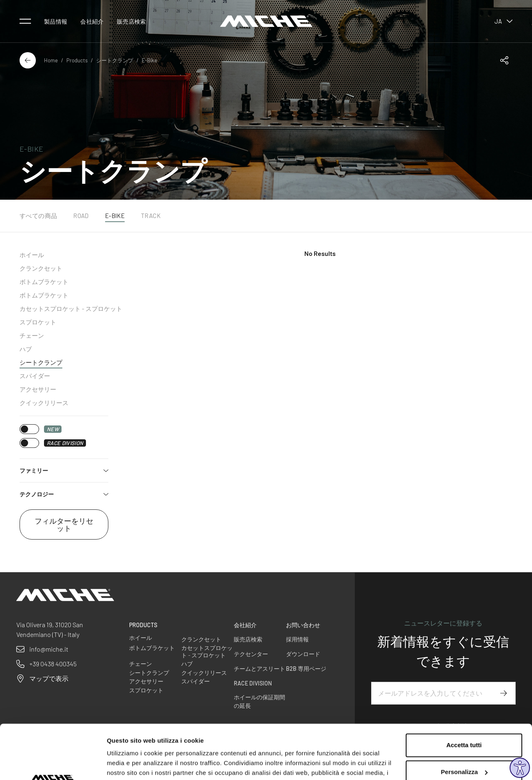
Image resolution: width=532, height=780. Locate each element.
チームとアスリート (259, 669)
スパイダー (35, 376)
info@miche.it (49, 649)
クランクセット (41, 268)
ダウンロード (303, 654)
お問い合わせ (303, 625)
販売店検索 (132, 21)
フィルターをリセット (64, 524)
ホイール (32, 255)
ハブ (26, 349)
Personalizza (464, 721)
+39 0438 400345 (53, 664)
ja (503, 21)
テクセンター (251, 654)
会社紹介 (92, 21)
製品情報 (56, 21)
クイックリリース (44, 403)
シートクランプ (115, 60)
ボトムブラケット (44, 282)
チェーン (32, 335)
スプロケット (38, 322)
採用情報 (297, 639)
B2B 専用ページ (306, 669)
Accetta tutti (464, 694)
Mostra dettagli (129, 764)
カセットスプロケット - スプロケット (71, 308)
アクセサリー (38, 389)
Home (51, 60)
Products (77, 60)
